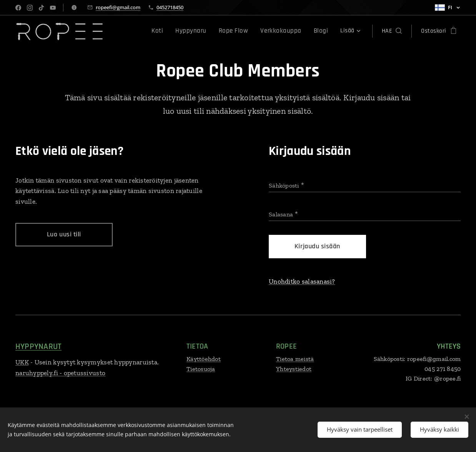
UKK (22, 362)
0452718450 (170, 7)
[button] (392, 31)
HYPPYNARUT (38, 347)
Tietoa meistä (295, 359)
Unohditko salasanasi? (302, 281)
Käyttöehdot (204, 359)
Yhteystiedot (294, 369)
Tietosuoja (201, 369)
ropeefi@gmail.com (118, 7)
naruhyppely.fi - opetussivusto (60, 373)
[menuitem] (170, 31)
